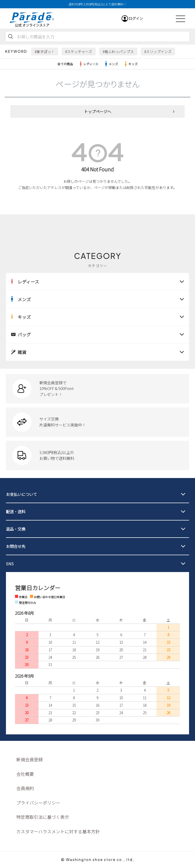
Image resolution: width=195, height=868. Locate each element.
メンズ (111, 64)
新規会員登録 (29, 759)
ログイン (136, 18)
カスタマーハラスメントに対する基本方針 (58, 831)
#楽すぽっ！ (45, 52)
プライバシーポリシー (38, 803)
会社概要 (25, 774)
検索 (11, 37)
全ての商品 (65, 64)
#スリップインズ (158, 52)
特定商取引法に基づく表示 (43, 817)
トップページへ (98, 111)
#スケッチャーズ (79, 52)
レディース (88, 64)
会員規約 (25, 788)
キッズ (130, 64)
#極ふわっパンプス (118, 52)
